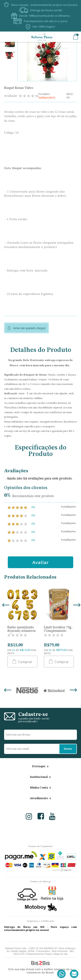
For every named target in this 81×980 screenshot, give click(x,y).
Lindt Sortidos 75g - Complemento (59, 629)
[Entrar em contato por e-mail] (73, 974)
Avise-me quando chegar (29, 328)
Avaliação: (11, 96)
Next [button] (76, 606)
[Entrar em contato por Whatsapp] (62, 974)
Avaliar (41, 562)
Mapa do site (61, 954)
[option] (10, 44)
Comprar (25, 662)
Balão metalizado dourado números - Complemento (21, 631)
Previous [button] (5, 606)
